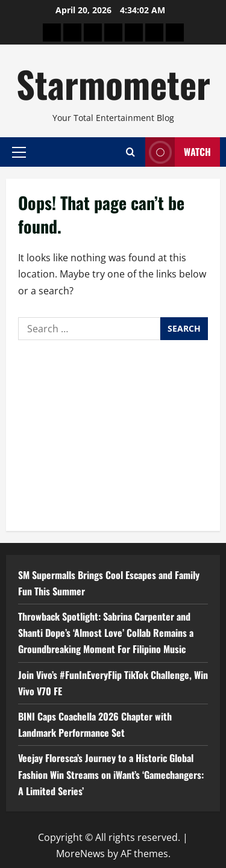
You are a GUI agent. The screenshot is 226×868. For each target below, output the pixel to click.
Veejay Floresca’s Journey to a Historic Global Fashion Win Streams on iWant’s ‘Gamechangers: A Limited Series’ (111, 774)
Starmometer (113, 83)
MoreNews (80, 854)
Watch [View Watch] (178, 152)
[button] (19, 152)
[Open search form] (130, 152)
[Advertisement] (113, 432)
